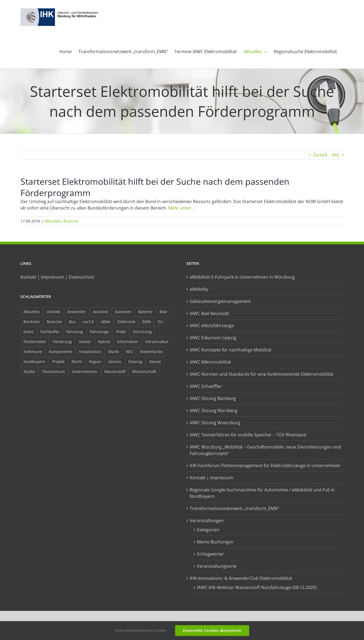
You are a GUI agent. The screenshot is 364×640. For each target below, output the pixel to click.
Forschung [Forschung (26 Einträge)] (142, 332)
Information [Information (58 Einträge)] (128, 342)
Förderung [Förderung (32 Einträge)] (62, 342)
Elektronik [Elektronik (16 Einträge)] (126, 322)
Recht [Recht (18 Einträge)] (77, 362)
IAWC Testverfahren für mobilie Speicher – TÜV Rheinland (248, 435)
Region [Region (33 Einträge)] (95, 362)
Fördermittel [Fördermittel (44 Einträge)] (35, 342)
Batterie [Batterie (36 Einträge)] (145, 312)
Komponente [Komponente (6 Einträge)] (61, 352)
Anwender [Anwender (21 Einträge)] (77, 312)
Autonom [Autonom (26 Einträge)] (123, 312)
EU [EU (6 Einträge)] (160, 322)
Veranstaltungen (207, 521)
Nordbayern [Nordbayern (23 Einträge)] (34, 362)
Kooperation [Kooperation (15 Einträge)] (90, 352)
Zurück (320, 155)
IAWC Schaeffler (206, 386)
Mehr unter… (181, 208)
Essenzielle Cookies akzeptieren (212, 630)
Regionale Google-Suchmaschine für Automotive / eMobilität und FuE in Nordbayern (262, 493)
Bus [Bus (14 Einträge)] (72, 322)
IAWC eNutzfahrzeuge (212, 326)
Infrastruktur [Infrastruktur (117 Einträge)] (157, 342)
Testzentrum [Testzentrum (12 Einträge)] (53, 372)
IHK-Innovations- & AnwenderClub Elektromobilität (241, 578)
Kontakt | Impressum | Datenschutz (58, 277)
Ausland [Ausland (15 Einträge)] (100, 312)
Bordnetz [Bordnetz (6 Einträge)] (32, 322)
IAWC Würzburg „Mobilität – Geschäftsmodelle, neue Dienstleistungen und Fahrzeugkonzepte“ (265, 450)
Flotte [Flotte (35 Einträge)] (121, 332)
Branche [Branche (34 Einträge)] (54, 322)
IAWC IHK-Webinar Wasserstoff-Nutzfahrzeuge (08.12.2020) (257, 587)
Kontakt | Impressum (212, 478)
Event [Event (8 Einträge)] (28, 332)
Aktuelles (53, 221)
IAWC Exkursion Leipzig (213, 338)
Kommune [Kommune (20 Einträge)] (33, 352)
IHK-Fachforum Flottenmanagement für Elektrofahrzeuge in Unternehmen (265, 466)
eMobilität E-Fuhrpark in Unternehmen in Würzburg (242, 277)
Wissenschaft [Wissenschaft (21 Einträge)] (144, 372)
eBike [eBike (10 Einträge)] (106, 322)
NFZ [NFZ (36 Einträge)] (129, 352)
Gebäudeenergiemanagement (220, 301)
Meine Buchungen (215, 542)
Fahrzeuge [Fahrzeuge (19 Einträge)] (99, 332)
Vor (336, 155)
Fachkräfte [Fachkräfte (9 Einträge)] (50, 332)
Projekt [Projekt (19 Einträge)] (58, 362)
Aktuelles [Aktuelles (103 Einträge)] (32, 312)
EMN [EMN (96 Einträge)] (147, 322)
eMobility (199, 289)
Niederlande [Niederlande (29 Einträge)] (151, 352)
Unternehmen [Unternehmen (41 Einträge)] (85, 372)
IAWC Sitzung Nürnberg (214, 410)
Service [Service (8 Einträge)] (115, 362)
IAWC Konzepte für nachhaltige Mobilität (231, 350)
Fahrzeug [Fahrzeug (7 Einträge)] (75, 332)
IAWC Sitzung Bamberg (213, 398)
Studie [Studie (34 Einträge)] (29, 372)
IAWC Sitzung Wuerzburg (215, 423)
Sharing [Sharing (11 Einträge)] (135, 362)
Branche (71, 221)
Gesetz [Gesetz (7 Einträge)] (85, 342)
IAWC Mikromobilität (210, 362)
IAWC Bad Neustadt (209, 313)
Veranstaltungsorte (217, 566)
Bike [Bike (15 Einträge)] (163, 312)
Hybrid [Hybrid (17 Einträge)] (104, 342)
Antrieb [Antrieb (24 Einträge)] (54, 312)
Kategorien (208, 530)
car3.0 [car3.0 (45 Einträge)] (88, 322)
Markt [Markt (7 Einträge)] (114, 352)
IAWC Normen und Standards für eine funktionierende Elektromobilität (262, 374)
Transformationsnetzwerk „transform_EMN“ (234, 508)
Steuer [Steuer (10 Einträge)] (155, 362)
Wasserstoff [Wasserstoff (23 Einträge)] (115, 372)
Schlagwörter (210, 554)
